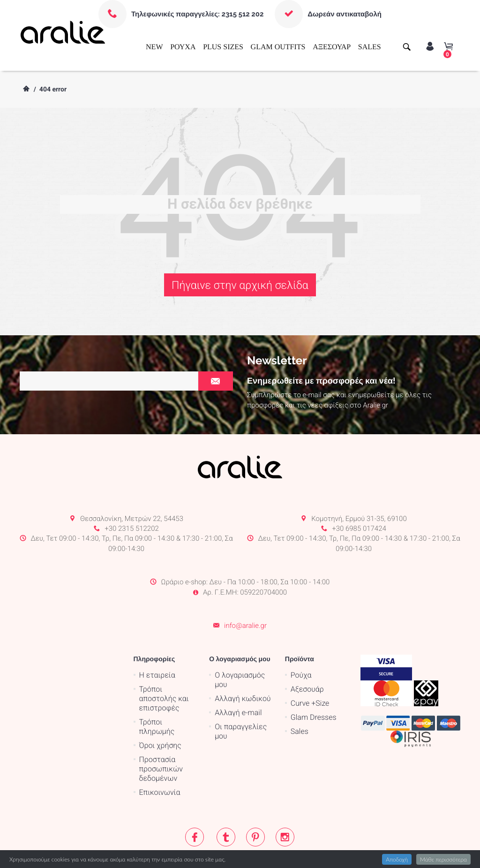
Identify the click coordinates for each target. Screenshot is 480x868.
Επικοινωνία (160, 755)
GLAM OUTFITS (278, 47)
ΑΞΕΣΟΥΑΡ (332, 47)
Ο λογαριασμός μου (240, 642)
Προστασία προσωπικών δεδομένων (161, 731)
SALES (370, 47)
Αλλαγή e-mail (238, 675)
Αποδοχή (397, 859)
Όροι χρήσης (160, 708)
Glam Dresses (314, 680)
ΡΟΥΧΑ (183, 47)
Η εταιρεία (157, 638)
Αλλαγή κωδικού (243, 661)
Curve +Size (310, 666)
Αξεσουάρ (307, 652)
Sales (300, 694)
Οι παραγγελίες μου (241, 694)
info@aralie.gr (245, 589)
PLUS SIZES (223, 47)
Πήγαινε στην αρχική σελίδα (240, 285)
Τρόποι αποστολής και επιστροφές (164, 661)
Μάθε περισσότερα (443, 859)
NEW (154, 47)
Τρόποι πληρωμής (157, 689)
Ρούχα (301, 638)
